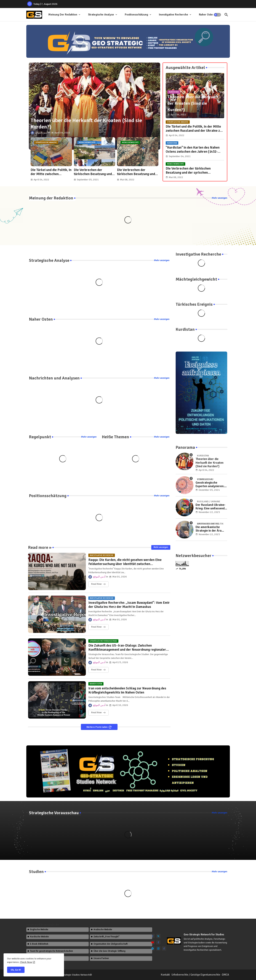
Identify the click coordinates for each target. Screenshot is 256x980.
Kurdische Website (39, 937)
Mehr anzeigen (219, 198)
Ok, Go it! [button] (16, 970)
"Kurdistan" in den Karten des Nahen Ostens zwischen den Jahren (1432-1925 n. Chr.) (193, 150)
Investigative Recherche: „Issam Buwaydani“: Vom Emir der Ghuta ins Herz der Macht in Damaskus (129, 605)
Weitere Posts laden (97, 727)
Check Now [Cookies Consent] (26, 962)
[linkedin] (158, 948)
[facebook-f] (153, 936)
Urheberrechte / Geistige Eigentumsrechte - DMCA (200, 975)
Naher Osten (206, 15)
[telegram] (153, 948)
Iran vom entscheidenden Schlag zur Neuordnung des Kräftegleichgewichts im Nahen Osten (127, 690)
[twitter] (158, 936)
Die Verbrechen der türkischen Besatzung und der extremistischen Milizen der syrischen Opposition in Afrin (94, 172)
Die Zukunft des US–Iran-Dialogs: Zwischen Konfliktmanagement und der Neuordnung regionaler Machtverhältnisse (127, 648)
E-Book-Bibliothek (39, 944)
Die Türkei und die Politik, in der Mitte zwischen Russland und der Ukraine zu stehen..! (51, 172)
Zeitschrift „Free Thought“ (106, 937)
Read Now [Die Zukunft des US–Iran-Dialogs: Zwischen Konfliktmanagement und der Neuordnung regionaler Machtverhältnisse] (96, 670)
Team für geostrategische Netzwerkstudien (51, 951)
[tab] (65, 15)
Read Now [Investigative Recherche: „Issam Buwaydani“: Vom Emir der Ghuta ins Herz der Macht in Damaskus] (96, 627)
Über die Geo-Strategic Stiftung (109, 951)
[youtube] (153, 942)
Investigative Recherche (174, 15)
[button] (217, 15)
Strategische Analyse (101, 15)
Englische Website (39, 930)
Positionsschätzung (136, 15)
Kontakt (165, 975)
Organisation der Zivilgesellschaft (110, 944)
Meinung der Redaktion (63, 15)
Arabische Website (103, 930)
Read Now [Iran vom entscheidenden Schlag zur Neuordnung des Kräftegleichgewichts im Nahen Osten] (96, 713)
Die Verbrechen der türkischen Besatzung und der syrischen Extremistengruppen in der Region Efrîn (137, 172)
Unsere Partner (101, 958)
